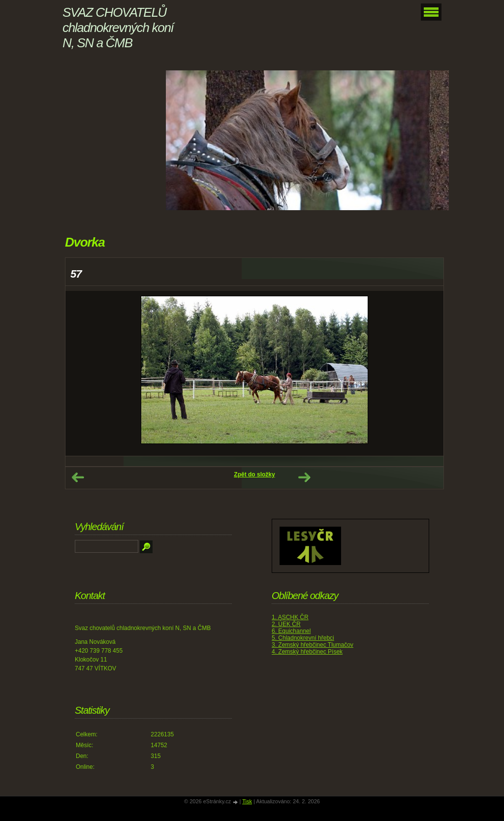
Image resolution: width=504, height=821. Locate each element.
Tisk (247, 801)
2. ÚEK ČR (286, 624)
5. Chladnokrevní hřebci (303, 638)
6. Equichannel (291, 631)
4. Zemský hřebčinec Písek (307, 652)
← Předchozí (78, 477)
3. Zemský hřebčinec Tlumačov (313, 645)
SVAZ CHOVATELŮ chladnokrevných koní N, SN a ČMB (118, 28)
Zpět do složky (254, 474)
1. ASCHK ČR (290, 617)
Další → (304, 477)
